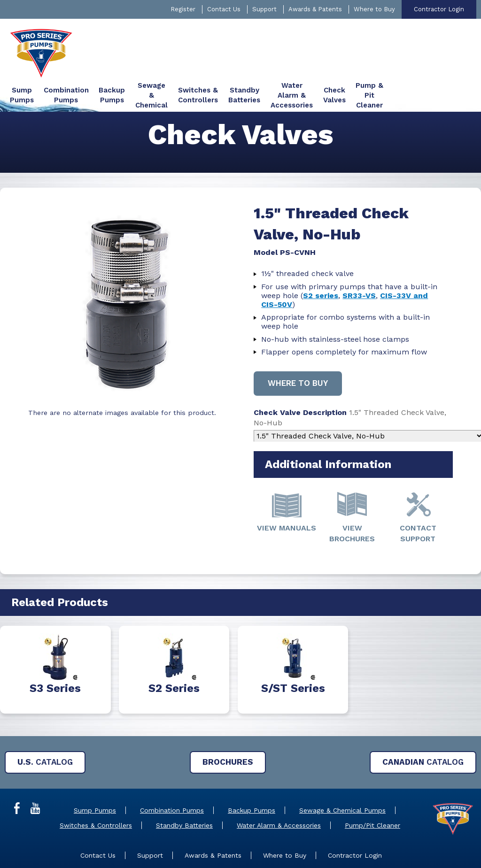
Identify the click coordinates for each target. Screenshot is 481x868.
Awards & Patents (315, 9)
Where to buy (299, 350)
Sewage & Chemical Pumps (342, 777)
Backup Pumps (252, 777)
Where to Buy (374, 9)
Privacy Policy (325, 849)
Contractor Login (439, 9)
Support (264, 9)
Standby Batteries (184, 792)
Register (183, 9)
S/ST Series (293, 655)
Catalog (45, 729)
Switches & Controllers (96, 792)
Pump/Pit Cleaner (372, 792)
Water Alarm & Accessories (279, 792)
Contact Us (224, 9)
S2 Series (174, 655)
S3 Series (55, 655)
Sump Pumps (95, 777)
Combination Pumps (172, 777)
